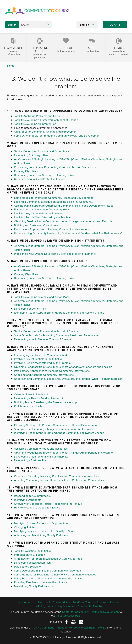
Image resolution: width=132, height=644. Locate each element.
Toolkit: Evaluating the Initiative (33, 551)
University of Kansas (68, 616)
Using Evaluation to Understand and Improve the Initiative (49, 578)
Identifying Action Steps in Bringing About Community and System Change (59, 313)
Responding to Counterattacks (32, 496)
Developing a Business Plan (31, 460)
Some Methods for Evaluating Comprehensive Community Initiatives (55, 574)
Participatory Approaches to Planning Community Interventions (52, 229)
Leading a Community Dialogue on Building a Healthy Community (54, 202)
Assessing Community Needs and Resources (41, 449)
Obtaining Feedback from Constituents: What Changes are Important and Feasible (63, 221)
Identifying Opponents (28, 500)
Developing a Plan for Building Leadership (39, 398)
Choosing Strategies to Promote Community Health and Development (56, 425)
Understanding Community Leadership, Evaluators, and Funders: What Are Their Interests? (68, 233)
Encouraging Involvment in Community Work (41, 355)
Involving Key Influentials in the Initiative (38, 213)
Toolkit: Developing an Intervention (35, 124)
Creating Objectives (26, 171)
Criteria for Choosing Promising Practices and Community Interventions (57, 476)
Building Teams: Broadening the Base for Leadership (45, 402)
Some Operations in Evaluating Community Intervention (48, 570)
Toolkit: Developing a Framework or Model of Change (46, 120)
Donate (115, 25)
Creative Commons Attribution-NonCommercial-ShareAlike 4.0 (69, 627)
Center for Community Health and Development (91, 612)
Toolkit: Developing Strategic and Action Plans (42, 151)
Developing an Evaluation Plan (32, 563)
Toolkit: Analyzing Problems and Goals (37, 116)
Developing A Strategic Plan (31, 155)
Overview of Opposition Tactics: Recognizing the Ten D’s (48, 504)
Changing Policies (25, 527)
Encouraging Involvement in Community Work (42, 209)
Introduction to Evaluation (30, 555)
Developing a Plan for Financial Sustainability (41, 456)
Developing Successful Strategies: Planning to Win (44, 175)
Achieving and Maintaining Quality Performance (43, 535)
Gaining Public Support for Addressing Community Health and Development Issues (64, 206)
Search (12, 25)
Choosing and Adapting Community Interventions (44, 375)
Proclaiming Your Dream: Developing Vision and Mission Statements (55, 167)
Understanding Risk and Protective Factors (40, 179)
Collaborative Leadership (29, 406)
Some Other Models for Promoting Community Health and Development (57, 136)
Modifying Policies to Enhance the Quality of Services (46, 531)
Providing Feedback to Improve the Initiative (41, 582)
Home (11, 66)
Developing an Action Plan (30, 309)
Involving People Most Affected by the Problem (42, 217)
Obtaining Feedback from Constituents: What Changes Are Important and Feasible (63, 453)
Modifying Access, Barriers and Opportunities (41, 523)
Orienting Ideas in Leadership (32, 394)
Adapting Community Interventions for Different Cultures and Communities (59, 480)
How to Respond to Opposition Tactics (37, 507)
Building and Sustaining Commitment (36, 225)
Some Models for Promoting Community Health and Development (53, 198)
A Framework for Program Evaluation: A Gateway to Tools (48, 559)
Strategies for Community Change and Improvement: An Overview (54, 429)
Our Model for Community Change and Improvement (46, 132)
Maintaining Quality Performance (34, 586)
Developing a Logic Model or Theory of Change (43, 339)
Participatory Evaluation (28, 567)
